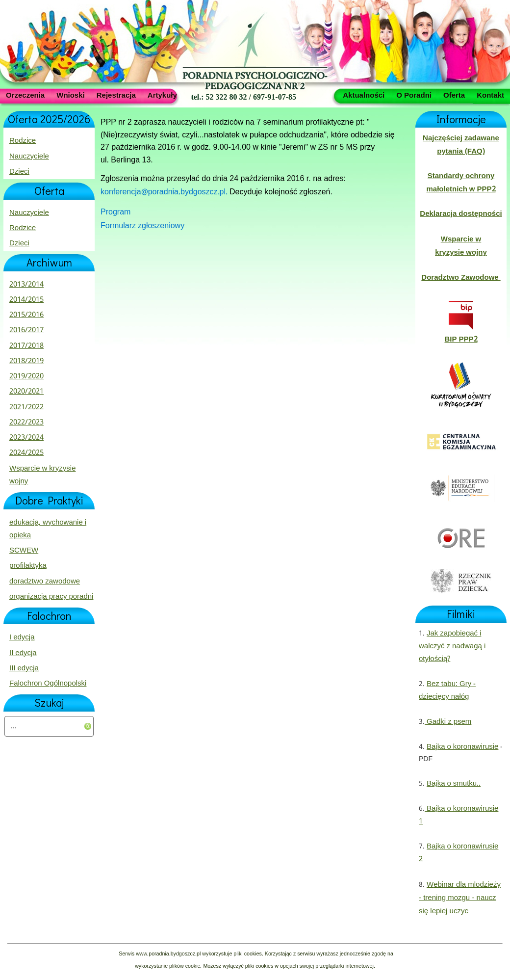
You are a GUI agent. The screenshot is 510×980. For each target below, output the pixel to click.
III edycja (24, 668)
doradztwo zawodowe (45, 582)
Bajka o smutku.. (454, 784)
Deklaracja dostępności (461, 214)
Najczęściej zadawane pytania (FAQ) (461, 145)
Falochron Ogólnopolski (48, 684)
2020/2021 (26, 392)
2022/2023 (26, 423)
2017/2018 (26, 346)
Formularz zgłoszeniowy (142, 226)
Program (115, 212)
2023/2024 (26, 438)
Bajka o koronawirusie (462, 747)
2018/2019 (26, 361)
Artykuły (162, 95)
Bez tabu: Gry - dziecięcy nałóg (447, 690)
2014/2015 (26, 300)
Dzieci (19, 172)
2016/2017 (26, 330)
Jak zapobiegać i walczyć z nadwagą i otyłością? (452, 647)
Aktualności (364, 95)
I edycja (22, 637)
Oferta (454, 95)
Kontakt (490, 95)
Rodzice (23, 141)
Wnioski (71, 95)
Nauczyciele (29, 157)
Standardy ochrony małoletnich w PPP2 (461, 183)
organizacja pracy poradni (51, 597)
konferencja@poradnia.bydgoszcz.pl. (165, 192)
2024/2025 (26, 453)
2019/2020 (26, 376)
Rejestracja (116, 95)
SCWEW (24, 551)
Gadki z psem (448, 722)
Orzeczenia (25, 95)
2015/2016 (26, 315)
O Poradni (414, 95)
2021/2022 (26, 407)
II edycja (23, 653)
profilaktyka (28, 566)
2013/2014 (26, 285)
